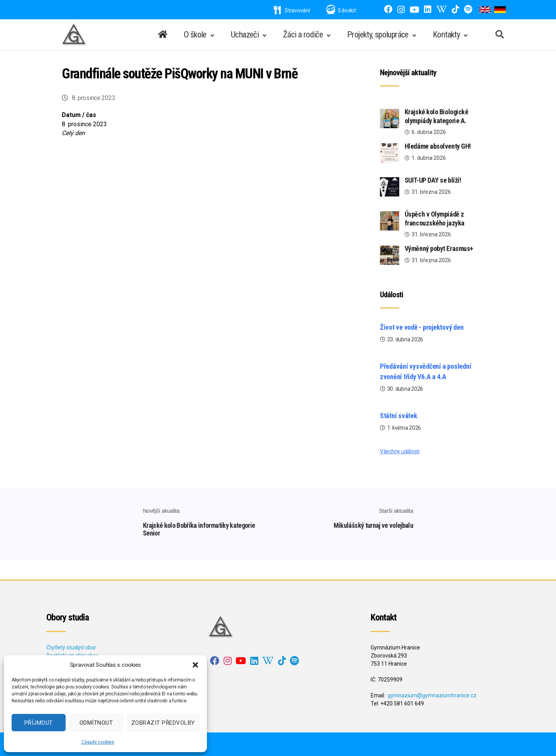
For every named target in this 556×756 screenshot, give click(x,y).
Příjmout (39, 723)
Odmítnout (96, 723)
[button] (195, 665)
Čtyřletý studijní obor (71, 648)
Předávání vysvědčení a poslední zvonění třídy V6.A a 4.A (426, 371)
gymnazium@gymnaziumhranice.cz (432, 695)
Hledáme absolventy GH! (439, 146)
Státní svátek (399, 416)
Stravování (292, 10)
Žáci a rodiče (303, 35)
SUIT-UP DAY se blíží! (433, 180)
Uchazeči (245, 35)
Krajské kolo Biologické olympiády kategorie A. (436, 116)
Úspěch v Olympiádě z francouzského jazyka (435, 219)
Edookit (347, 10)
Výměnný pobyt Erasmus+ (439, 248)
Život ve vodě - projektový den (422, 327)
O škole (195, 35)
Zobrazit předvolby (163, 723)
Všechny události (400, 451)
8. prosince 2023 (94, 98)
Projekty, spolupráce (378, 35)
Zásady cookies (98, 742)
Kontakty (446, 35)
